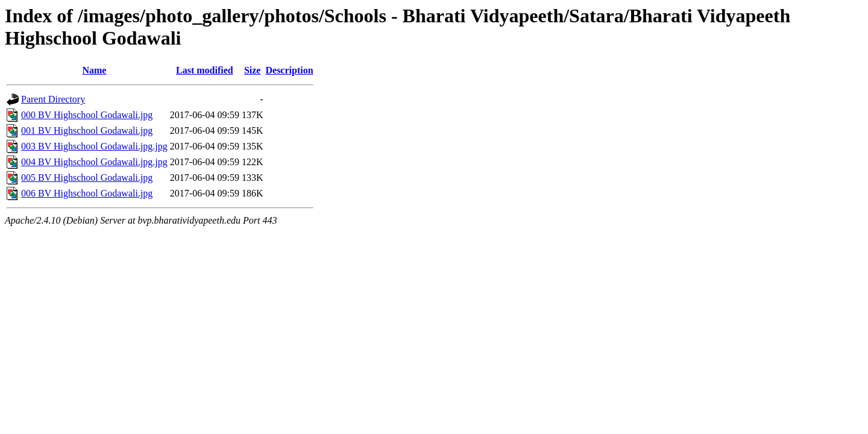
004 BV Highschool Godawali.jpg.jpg (94, 162)
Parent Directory (53, 99)
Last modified (205, 70)
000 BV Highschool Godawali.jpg (87, 115)
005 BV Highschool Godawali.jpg (87, 178)
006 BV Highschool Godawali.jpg (87, 193)
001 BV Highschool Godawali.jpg (87, 131)
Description (289, 70)
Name (94, 70)
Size (253, 70)
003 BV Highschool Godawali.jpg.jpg (94, 146)
